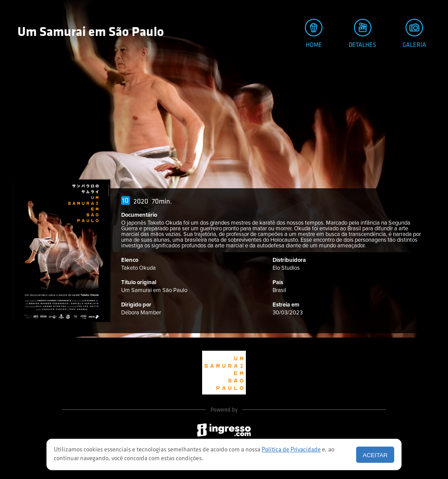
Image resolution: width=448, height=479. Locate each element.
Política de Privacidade (291, 450)
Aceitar (375, 455)
